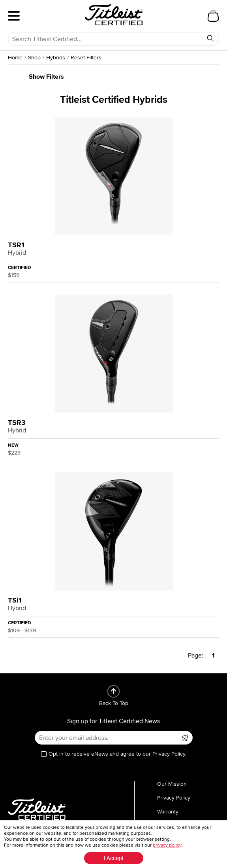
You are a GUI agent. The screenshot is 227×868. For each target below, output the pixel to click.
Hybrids (56, 58)
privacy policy (167, 845)
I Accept (114, 858)
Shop (34, 58)
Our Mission (172, 784)
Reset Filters (86, 58)
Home (15, 58)
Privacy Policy (174, 798)
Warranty (168, 812)
